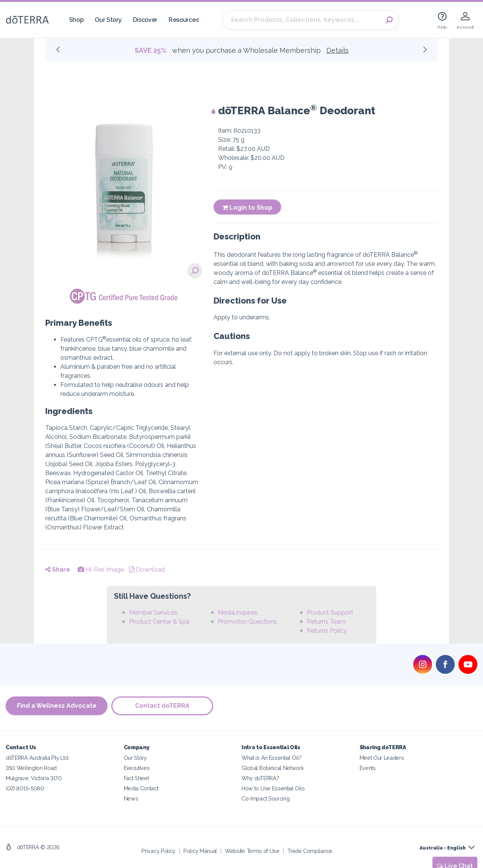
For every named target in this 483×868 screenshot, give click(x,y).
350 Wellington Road (31, 768)
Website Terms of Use (252, 851)
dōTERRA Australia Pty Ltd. (37, 758)
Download (147, 570)
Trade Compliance (310, 851)
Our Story (108, 20)
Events (368, 768)
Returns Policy (327, 631)
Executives (137, 768)
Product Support (330, 613)
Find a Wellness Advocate (57, 706)
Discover (145, 20)
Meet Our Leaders (382, 758)
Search (389, 20)
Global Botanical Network (273, 768)
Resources (184, 20)
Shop (76, 20)
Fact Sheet (136, 778)
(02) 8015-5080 (25, 788)
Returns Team (326, 622)
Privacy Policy (158, 851)
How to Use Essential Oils (273, 788)
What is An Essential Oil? (271, 758)
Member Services (153, 613)
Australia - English (443, 848)
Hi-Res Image (101, 570)
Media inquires (238, 613)
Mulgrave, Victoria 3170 (34, 778)
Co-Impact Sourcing (265, 798)
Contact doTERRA (162, 706)
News (131, 798)
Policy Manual (200, 851)
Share (58, 570)
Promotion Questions (247, 622)
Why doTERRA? (260, 778)
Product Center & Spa (159, 622)
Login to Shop (247, 208)
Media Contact (141, 788)
